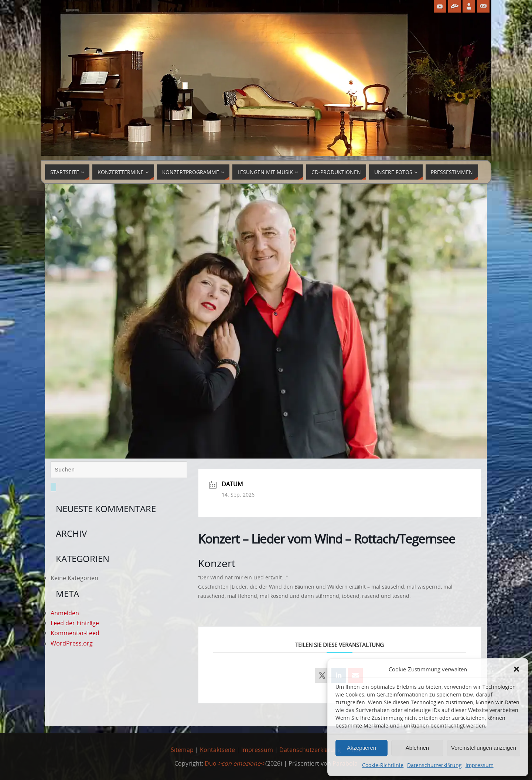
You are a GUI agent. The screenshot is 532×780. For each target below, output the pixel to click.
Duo (234, 763)
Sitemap (182, 750)
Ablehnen (417, 748)
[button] (516, 669)
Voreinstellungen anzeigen (484, 748)
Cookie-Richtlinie (383, 765)
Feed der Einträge (75, 623)
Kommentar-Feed (75, 633)
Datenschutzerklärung (434, 765)
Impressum (480, 765)
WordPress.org (72, 643)
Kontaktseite (217, 750)
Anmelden (65, 613)
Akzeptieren (362, 748)
